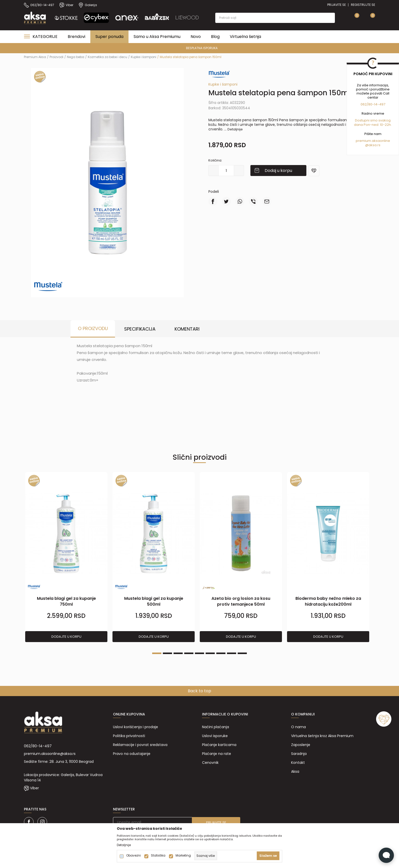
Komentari (187, 329)
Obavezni (133, 856)
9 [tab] (242, 653)
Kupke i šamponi (144, 57)
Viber (34, 788)
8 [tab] (232, 653)
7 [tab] (221, 653)
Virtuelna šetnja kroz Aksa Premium (322, 736)
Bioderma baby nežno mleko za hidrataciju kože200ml (328, 601)
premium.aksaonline (373, 141)
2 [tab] (167, 653)
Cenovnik (210, 763)
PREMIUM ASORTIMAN (199, 48)
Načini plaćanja (216, 727)
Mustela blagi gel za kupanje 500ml (154, 601)
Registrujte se (363, 5)
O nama (298, 727)
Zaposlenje (301, 745)
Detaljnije (235, 129)
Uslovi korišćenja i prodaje (136, 727)
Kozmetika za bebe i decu (108, 57)
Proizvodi (56, 57)
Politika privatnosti (129, 736)
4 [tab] (189, 653)
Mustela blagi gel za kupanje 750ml (66, 601)
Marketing (183, 856)
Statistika (158, 856)
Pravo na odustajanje (132, 754)
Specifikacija (140, 329)
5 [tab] (199, 653)
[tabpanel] (66, 557)
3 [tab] (178, 653)
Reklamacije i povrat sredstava (140, 745)
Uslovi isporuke (215, 736)
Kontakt (298, 763)
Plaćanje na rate (217, 754)
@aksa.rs (373, 145)
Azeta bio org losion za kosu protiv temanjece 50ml (241, 601)
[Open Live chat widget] (386, 855)
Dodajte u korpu (66, 637)
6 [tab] (210, 653)
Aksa (295, 771)
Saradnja (299, 754)
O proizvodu (93, 328)
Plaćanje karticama (219, 745)
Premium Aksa (35, 57)
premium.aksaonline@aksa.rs (50, 754)
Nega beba (76, 57)
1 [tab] (157, 653)
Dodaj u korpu (278, 171)
